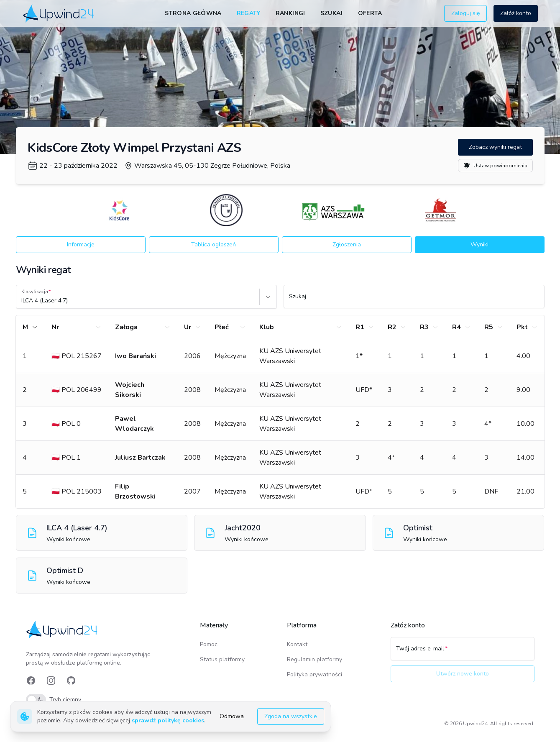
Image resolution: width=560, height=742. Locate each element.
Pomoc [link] (209, 644)
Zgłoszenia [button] (347, 244)
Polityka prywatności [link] (315, 674)
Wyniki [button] (479, 244)
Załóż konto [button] (516, 13)
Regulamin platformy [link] (315, 659)
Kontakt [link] (297, 644)
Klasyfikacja (35, 292)
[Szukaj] (414, 300)
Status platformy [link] (222, 659)
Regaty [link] (249, 13)
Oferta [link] (370, 13)
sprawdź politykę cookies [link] (168, 720)
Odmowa (232, 716)
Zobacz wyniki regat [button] (495, 147)
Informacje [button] (81, 244)
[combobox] (22, 301)
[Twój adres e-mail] (463, 652)
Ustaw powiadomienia (495, 166)
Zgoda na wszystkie (291, 716)
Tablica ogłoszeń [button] (214, 244)
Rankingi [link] (290, 13)
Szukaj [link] (332, 13)
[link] (59, 13)
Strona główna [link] (193, 13)
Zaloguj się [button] (465, 13)
